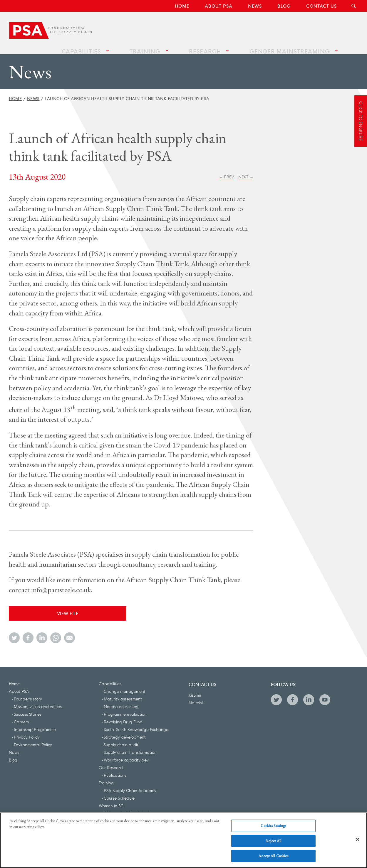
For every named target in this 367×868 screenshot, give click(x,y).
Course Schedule (119, 792)
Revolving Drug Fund (123, 716)
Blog (284, 6)
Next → (246, 171)
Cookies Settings (273, 826)
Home (182, 6)
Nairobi (196, 697)
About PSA (219, 6)
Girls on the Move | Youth (127, 807)
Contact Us (321, 6)
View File (68, 607)
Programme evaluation (125, 708)
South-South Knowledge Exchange (136, 723)
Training (183, 30)
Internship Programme (35, 723)
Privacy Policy (27, 731)
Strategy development (125, 731)
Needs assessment (121, 700)
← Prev (226, 171)
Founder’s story (28, 693)
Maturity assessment (123, 693)
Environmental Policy (33, 739)
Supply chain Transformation (130, 746)
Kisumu (195, 689)
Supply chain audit (121, 739)
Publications (115, 769)
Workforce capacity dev (126, 754)
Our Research (112, 761)
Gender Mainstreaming (297, 30)
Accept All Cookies (273, 856)
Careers (21, 716)
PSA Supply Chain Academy (130, 784)
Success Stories (28, 708)
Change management (125, 685)
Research (229, 30)
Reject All (273, 841)
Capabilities (134, 30)
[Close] (358, 840)
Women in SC (111, 800)
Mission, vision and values (38, 700)
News (255, 6)
